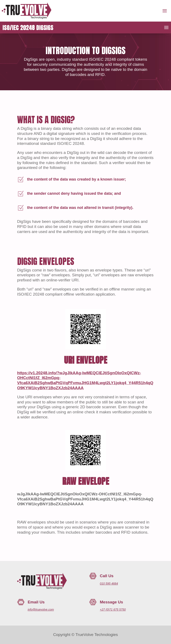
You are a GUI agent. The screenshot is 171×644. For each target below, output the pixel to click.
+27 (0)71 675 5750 (113, 610)
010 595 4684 (109, 584)
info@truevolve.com (41, 610)
